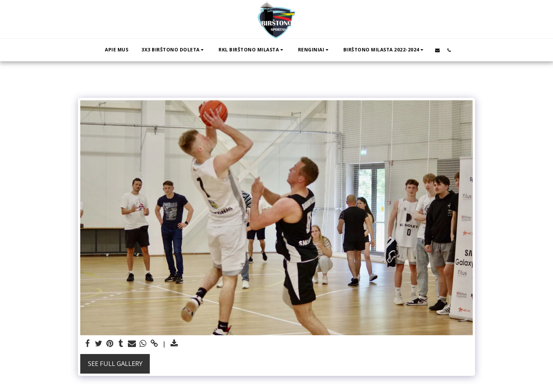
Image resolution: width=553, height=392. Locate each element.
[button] (173, 50)
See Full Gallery (115, 363)
